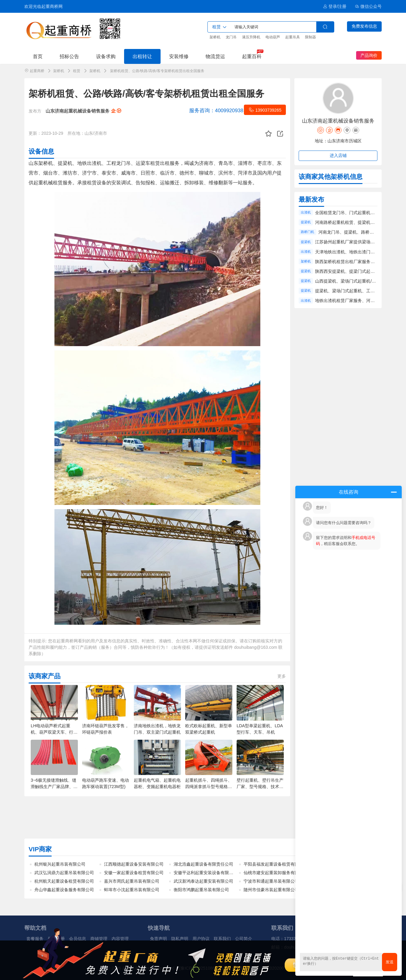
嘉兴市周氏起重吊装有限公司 (132, 881)
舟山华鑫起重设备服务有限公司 (64, 890)
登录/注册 (335, 6)
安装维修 (179, 56)
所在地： (76, 133)
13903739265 (265, 110)
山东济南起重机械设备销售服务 (83, 111)
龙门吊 (231, 37)
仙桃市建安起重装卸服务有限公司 (276, 873)
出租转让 (142, 56)
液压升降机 (251, 37)
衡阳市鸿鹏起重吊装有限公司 (201, 890)
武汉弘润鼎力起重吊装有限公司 (64, 873)
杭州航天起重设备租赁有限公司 (64, 881)
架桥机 (215, 37)
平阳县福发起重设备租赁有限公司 (276, 864)
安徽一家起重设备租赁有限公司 (134, 873)
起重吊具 (293, 37)
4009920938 (216, 111)
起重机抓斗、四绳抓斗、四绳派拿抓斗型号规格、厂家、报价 (209, 787)
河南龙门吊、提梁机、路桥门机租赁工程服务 (361, 232)
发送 (390, 962)
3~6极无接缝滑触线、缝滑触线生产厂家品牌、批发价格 (54, 787)
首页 (38, 56)
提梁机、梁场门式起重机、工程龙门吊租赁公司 (360, 291)
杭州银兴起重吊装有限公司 (60, 864)
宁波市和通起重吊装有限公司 (271, 881)
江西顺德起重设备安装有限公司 (134, 864)
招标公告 (69, 56)
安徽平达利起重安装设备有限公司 (206, 873)
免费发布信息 (364, 26)
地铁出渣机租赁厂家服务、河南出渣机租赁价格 (360, 301)
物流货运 (215, 56)
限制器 (311, 37)
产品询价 (369, 55)
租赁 (77, 71)
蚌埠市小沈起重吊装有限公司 (132, 890)
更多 (282, 676)
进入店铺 (338, 155)
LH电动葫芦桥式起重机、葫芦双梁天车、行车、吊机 (52, 732)
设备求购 (106, 56)
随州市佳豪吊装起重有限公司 (271, 890)
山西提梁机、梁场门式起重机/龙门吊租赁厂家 (358, 281)
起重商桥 (37, 71)
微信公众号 (368, 6)
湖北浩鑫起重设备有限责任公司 (203, 864)
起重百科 (252, 56)
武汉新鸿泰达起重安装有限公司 (203, 881)
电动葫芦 (273, 37)
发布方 (35, 111)
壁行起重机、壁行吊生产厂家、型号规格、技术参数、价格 (260, 787)
